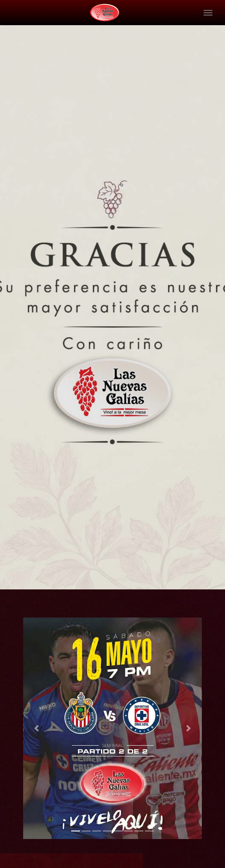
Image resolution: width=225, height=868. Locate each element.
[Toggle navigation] (208, 13)
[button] (37, 728)
